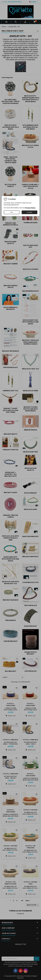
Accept (29, 212)
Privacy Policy (30, 208)
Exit (12, 212)
